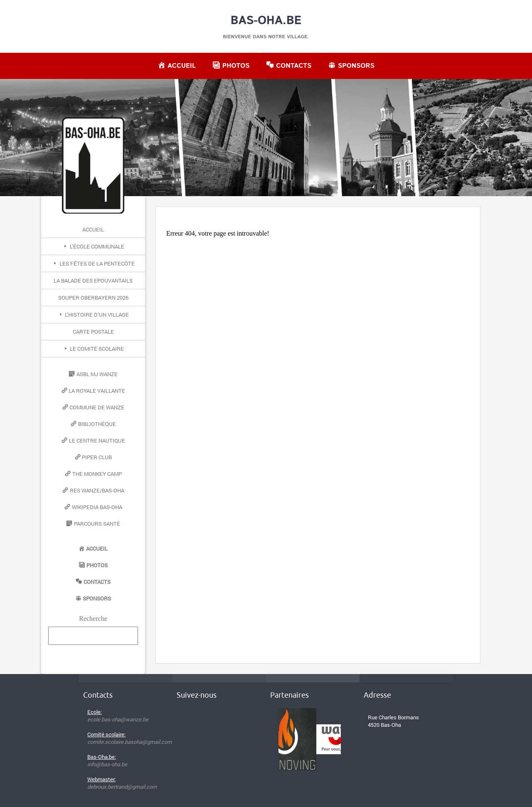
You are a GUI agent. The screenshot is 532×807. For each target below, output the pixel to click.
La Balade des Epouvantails (93, 280)
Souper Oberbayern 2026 (93, 298)
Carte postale (93, 332)
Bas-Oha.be (266, 21)
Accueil (93, 229)
